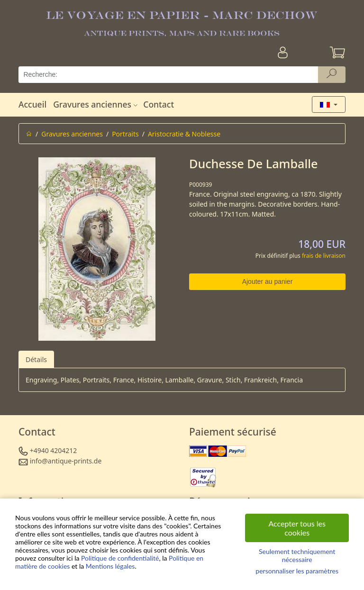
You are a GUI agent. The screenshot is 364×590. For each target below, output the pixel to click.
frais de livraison (324, 256)
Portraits (125, 134)
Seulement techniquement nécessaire (297, 555)
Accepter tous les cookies (297, 528)
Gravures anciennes (96, 104)
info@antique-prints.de (66, 461)
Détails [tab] (36, 359)
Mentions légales (110, 566)
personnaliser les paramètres (297, 571)
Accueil (32, 104)
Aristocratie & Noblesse (184, 134)
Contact (159, 104)
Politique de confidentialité (120, 558)
